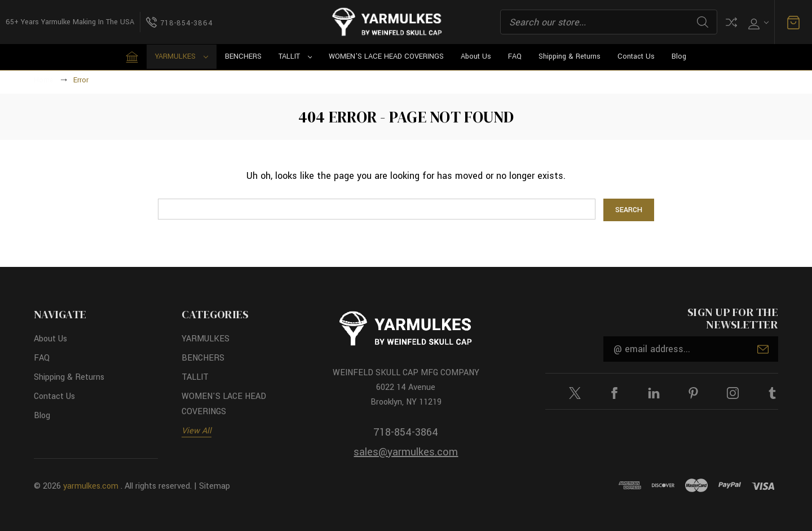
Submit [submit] (763, 349)
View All (197, 431)
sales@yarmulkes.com (406, 452)
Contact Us (636, 56)
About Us (476, 56)
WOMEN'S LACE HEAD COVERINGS (386, 56)
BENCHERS (243, 56)
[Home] (132, 57)
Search (703, 22)
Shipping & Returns (570, 56)
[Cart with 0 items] (793, 22)
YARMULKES (182, 56)
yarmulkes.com (91, 486)
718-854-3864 (406, 432)
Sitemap (215, 486)
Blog (679, 56)
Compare (731, 22)
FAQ (515, 56)
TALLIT (295, 56)
